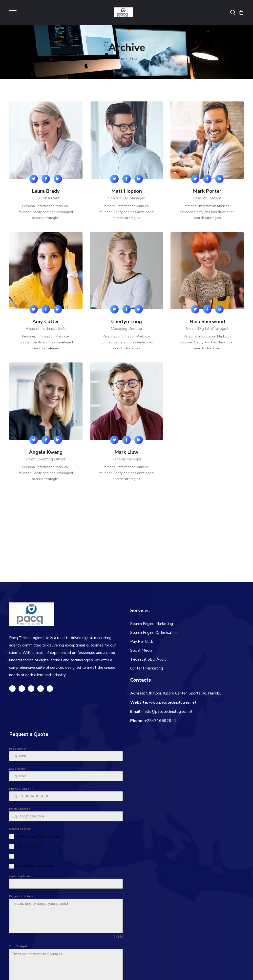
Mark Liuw (126, 452)
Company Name (20, 876)
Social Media (141, 650)
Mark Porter (207, 191)
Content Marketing (147, 668)
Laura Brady (46, 191)
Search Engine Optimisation (154, 633)
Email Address (21, 809)
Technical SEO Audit (148, 659)
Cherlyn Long (126, 322)
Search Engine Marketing (152, 624)
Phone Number (21, 789)
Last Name (18, 769)
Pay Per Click (142, 642)
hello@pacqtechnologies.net (168, 712)
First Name (18, 749)
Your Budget (18, 946)
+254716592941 (160, 721)
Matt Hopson (126, 191)
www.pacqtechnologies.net (173, 702)
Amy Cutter (46, 322)
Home (119, 59)
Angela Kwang (46, 452)
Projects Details (21, 896)
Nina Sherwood (207, 322)
